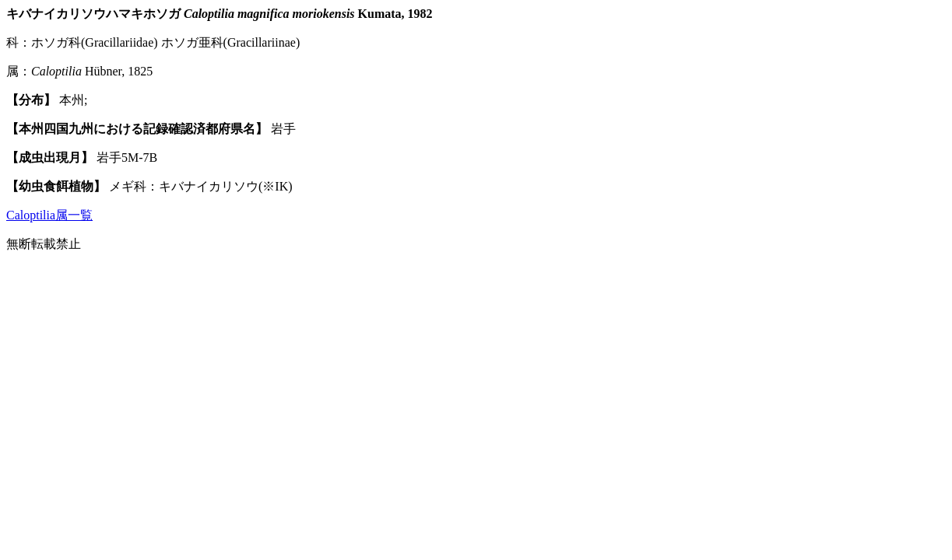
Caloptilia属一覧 (49, 215)
